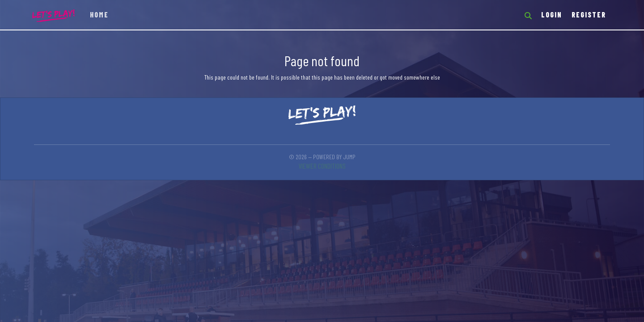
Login (552, 15)
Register (589, 15)
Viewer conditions (322, 166)
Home (99, 15)
